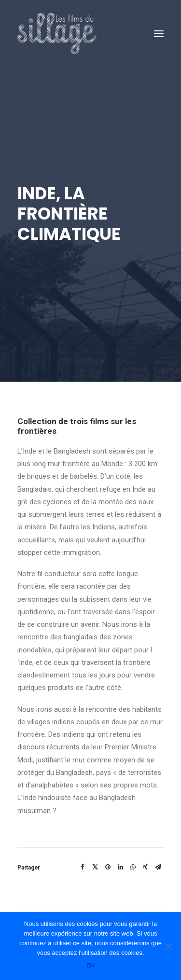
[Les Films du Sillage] (57, 34)
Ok (90, 965)
